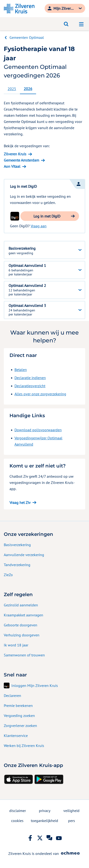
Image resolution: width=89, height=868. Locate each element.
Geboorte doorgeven (21, 625)
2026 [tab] (28, 89)
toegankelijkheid (44, 821)
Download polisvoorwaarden (38, 430)
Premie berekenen (18, 706)
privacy (45, 811)
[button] (50, 216)
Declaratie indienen (30, 378)
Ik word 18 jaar (16, 645)
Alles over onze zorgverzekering (40, 394)
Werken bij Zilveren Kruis (24, 746)
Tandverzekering (17, 565)
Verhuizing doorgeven (22, 635)
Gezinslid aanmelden (21, 605)
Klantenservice (16, 736)
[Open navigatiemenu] (81, 24)
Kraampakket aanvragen (23, 615)
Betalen (21, 370)
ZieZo (8, 575)
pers (72, 821)
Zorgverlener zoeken (20, 726)
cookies (17, 821)
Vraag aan (39, 226)
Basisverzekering (17, 545)
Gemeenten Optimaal (27, 37)
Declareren (12, 695)
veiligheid (71, 811)
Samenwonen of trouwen (24, 655)
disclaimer (18, 811)
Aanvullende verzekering (24, 555)
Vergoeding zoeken (19, 716)
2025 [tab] (12, 89)
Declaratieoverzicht (30, 386)
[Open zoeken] (66, 24)
